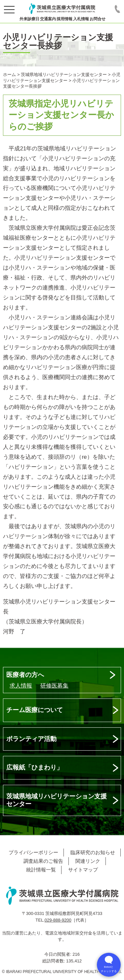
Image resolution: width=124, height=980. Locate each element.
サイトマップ (83, 870)
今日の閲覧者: (58, 954)
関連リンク (88, 861)
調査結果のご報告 (43, 861)
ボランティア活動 (31, 739)
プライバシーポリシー (33, 852)
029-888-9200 (58, 920)
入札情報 (81, 19)
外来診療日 (29, 19)
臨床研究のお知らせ (93, 852)
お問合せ (98, 19)
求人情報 (21, 686)
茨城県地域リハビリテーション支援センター (57, 800)
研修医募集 (54, 686)
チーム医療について (35, 710)
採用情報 (64, 19)
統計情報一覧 (41, 870)
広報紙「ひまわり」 (35, 767)
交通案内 (48, 19)
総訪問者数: (54, 961)
